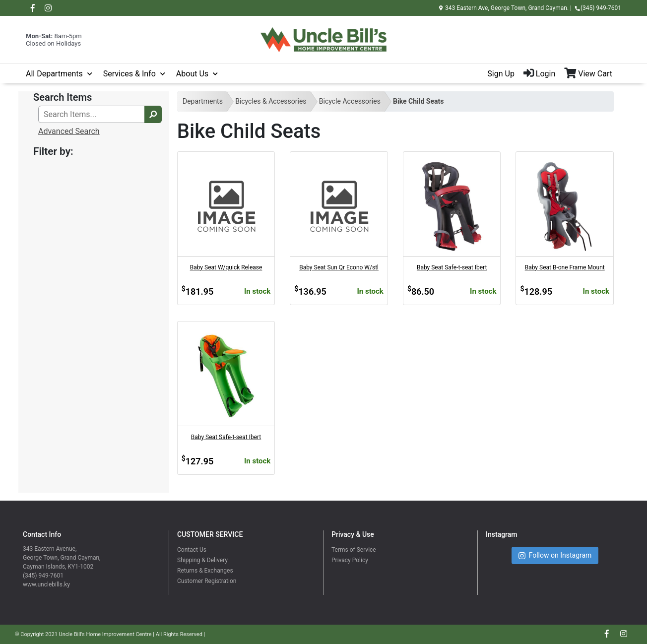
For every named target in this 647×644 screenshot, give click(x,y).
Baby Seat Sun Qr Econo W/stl (339, 267)
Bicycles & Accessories (271, 101)
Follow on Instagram (555, 555)
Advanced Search (69, 131)
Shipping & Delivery (202, 560)
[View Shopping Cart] (593, 74)
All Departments (54, 74)
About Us (192, 74)
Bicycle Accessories (350, 101)
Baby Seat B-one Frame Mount (565, 267)
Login (539, 74)
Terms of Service (354, 550)
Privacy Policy (350, 560)
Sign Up (501, 74)
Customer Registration (207, 581)
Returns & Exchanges (205, 571)
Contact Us (192, 550)
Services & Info (129, 74)
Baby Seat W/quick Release (226, 267)
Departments (203, 101)
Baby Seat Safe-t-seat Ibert (452, 267)
